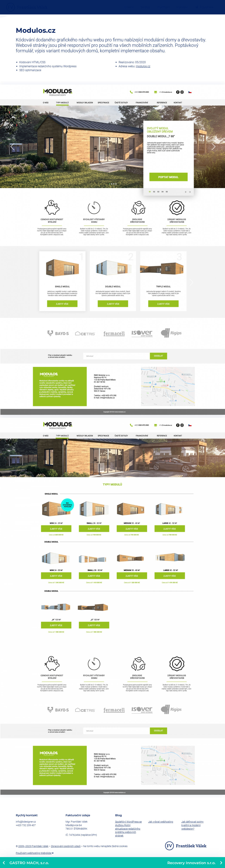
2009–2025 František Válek (33, 846)
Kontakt (182, 7)
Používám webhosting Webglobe (34, 853)
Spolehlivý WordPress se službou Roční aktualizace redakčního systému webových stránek (128, 829)
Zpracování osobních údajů (66, 846)
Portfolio (163, 7)
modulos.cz (143, 66)
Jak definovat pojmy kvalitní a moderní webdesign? (192, 825)
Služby (145, 7)
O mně (129, 7)
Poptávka (204, 7)
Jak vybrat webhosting (161, 822)
